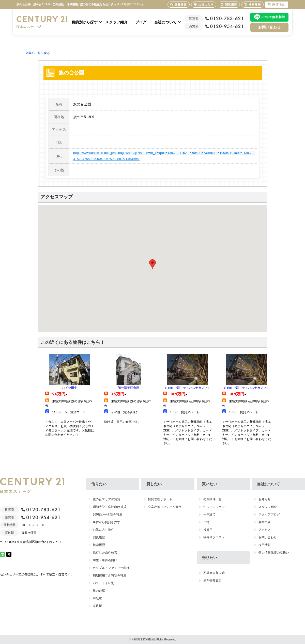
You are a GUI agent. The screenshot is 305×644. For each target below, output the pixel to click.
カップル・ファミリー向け (111, 568)
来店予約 (277, 5)
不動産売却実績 (214, 573)
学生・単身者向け (105, 560)
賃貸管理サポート (160, 499)
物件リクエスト (214, 537)
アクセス (265, 530)
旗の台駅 (99, 591)
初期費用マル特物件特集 (110, 575)
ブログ (141, 22)
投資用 (208, 530)
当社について (165, 22)
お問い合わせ (269, 27)
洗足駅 (97, 606)
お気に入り (204, 5)
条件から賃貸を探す (106, 522)
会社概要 (265, 522)
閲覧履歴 (99, 537)
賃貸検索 (179, 5)
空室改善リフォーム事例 (165, 507)
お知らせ (265, 499)
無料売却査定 (212, 581)
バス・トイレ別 (103, 583)
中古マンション (214, 507)
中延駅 (97, 598)
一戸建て (209, 514)
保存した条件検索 (105, 553)
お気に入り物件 (103, 530)
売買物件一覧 (212, 499)
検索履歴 (99, 545)
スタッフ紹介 (116, 22)
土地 (206, 522)
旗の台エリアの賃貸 (106, 499)
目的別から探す (85, 22)
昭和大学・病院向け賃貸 (110, 507)
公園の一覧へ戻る (38, 53)
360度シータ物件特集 (108, 514)
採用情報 (265, 545)
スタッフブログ (269, 514)
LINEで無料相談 (273, 17)
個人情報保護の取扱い (274, 553)
